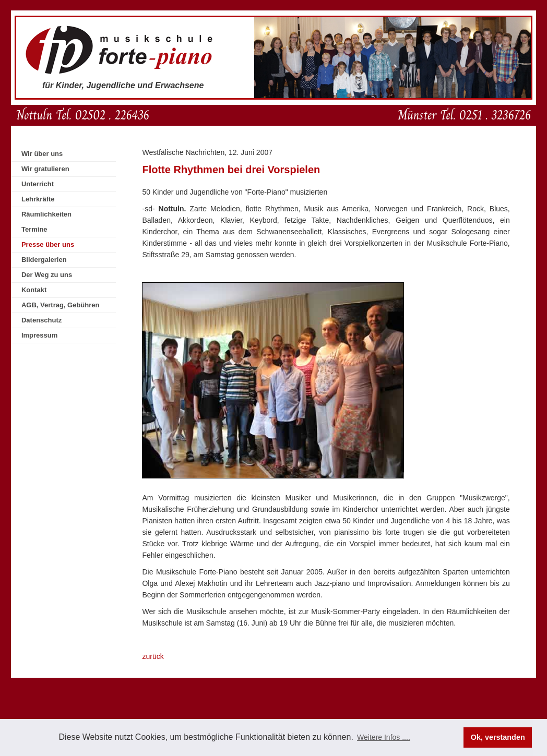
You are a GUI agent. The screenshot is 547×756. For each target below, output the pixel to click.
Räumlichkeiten (46, 214)
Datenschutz (41, 320)
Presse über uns (48, 244)
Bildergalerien (44, 260)
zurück (153, 656)
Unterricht (38, 184)
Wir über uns (42, 154)
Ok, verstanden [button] (498, 737)
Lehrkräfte (38, 199)
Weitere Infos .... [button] (384, 737)
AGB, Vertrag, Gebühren (61, 305)
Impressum (39, 335)
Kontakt (34, 290)
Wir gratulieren (45, 169)
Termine (34, 229)
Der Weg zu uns (47, 275)
